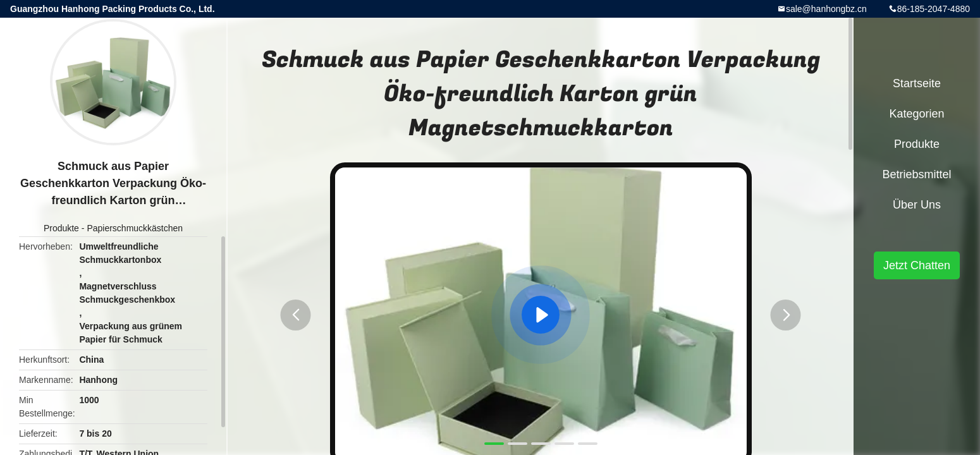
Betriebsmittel (916, 174)
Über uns (917, 205)
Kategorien (916, 114)
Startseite (917, 83)
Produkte (61, 228)
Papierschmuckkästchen (135, 228)
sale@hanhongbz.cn (826, 9)
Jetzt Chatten (917, 265)
